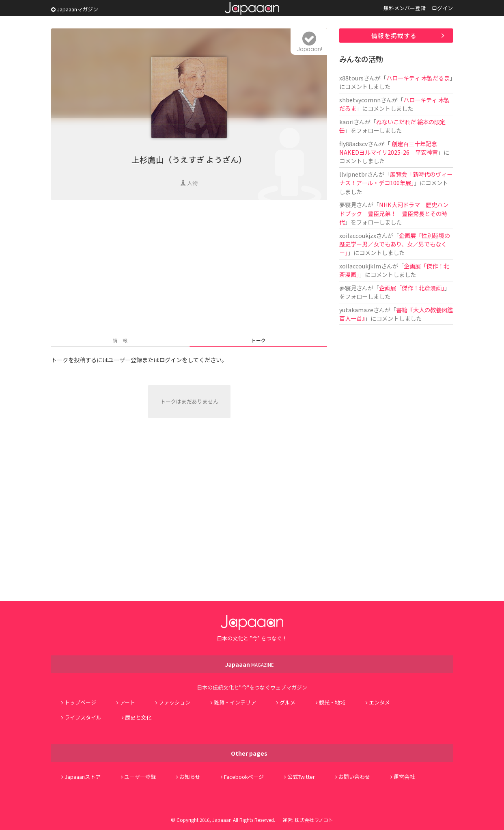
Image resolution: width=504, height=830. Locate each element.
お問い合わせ (354, 777)
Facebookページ (244, 777)
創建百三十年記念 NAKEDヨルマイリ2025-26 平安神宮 (389, 148)
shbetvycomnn (360, 100)
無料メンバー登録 (405, 8)
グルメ (288, 702)
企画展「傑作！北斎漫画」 (412, 288)
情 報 (120, 340)
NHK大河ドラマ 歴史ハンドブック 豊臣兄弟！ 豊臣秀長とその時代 (394, 213)
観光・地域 (332, 702)
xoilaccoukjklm (360, 266)
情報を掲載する (394, 36)
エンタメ (379, 702)
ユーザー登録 (140, 777)
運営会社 (404, 777)
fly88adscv (353, 144)
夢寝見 (348, 204)
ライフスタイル (83, 717)
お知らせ (190, 777)
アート (127, 702)
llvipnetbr (353, 174)
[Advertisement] (189, 269)
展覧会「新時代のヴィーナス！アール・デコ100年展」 (396, 178)
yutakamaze (356, 310)
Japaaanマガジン (75, 9)
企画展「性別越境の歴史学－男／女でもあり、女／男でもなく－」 (395, 244)
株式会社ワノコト (314, 820)
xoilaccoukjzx (358, 235)
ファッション (174, 702)
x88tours (351, 78)
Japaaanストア (83, 777)
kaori (346, 122)
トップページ (80, 702)
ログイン (442, 8)
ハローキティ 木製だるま (418, 78)
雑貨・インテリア (235, 702)
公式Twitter (301, 777)
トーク (258, 340)
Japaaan (252, 8)
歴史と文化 (138, 717)
